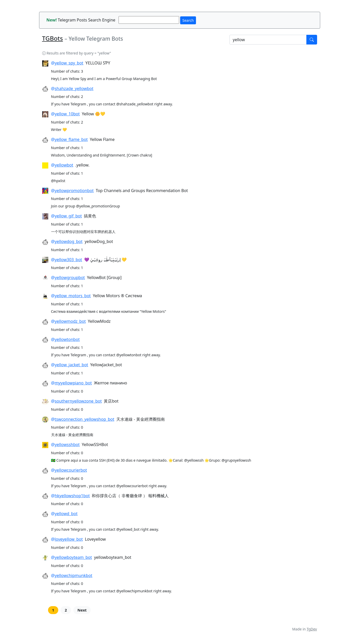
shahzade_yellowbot (74, 88)
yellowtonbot (67, 339)
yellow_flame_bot (71, 139)
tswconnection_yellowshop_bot (84, 419)
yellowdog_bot (69, 241)
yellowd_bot (66, 514)
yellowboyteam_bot (73, 557)
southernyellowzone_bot (78, 401)
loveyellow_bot (69, 539)
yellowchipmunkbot (74, 575)
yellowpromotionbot (74, 191)
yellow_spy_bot (69, 63)
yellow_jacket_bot (71, 365)
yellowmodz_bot (70, 321)
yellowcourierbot (71, 470)
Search (188, 20)
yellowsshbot (67, 445)
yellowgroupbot (70, 277)
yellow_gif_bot (68, 216)
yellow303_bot (68, 260)
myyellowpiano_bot (73, 383)
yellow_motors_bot (73, 296)
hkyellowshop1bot (72, 496)
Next (82, 610)
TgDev (312, 629)
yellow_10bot (67, 114)
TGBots (53, 38)
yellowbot (64, 165)
